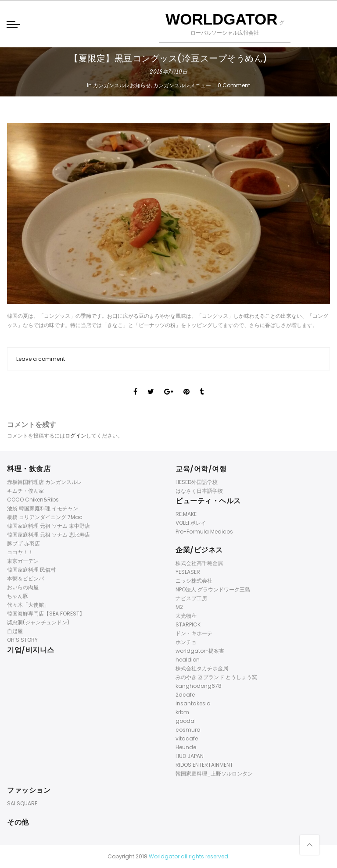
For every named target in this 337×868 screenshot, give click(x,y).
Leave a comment (41, 359)
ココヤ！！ (20, 552)
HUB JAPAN (190, 756)
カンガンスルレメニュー (182, 85)
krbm (182, 712)
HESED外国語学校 (197, 482)
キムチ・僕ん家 (25, 491)
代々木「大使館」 (28, 605)
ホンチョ (186, 642)
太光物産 (186, 616)
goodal (186, 721)
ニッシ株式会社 (194, 581)
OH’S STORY (22, 640)
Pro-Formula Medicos (204, 532)
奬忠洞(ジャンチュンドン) (38, 622)
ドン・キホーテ (194, 633)
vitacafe (187, 738)
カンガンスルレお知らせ (122, 85)
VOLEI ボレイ (191, 523)
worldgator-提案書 (200, 651)
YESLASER (188, 572)
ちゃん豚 (18, 596)
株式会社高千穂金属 (199, 563)
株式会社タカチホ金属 (202, 668)
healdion (188, 660)
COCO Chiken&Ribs (33, 500)
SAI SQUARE (22, 803)
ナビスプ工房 (191, 598)
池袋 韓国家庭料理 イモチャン (43, 508)
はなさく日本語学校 (199, 491)
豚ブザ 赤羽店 (23, 543)
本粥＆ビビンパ (25, 578)
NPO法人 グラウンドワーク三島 (213, 589)
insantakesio (193, 703)
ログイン (75, 436)
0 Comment (234, 85)
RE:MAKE (186, 514)
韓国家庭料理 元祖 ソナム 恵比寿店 (48, 535)
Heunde (186, 747)
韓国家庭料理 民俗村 (31, 570)
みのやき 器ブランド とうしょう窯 (216, 677)
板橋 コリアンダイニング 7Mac (45, 517)
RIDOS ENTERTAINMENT (204, 765)
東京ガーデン (23, 561)
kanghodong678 (199, 686)
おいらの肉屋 (23, 587)
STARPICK (188, 624)
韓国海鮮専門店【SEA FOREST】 (46, 614)
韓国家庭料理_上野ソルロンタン (214, 774)
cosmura (188, 730)
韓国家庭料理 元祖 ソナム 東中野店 (48, 526)
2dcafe (185, 695)
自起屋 (15, 631)
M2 (179, 607)
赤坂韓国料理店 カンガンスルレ (45, 482)
